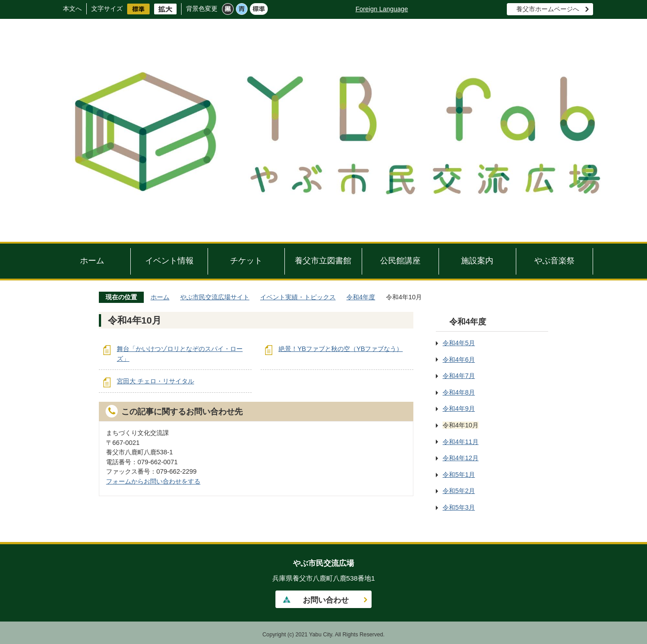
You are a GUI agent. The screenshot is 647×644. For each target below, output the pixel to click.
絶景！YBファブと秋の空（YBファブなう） (341, 349)
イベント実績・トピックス (298, 297)
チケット (246, 261)
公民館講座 (400, 261)
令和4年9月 (459, 409)
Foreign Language (382, 9)
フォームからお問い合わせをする (153, 481)
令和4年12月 (461, 458)
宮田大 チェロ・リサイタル (155, 381)
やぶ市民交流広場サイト (215, 297)
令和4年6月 (459, 360)
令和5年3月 (459, 507)
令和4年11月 (461, 442)
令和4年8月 (459, 392)
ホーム (92, 261)
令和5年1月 (459, 475)
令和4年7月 (459, 376)
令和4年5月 (459, 343)
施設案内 (477, 261)
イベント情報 (169, 261)
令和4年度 (361, 297)
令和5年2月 (459, 491)
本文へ (72, 9)
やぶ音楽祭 (554, 261)
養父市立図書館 (323, 261)
